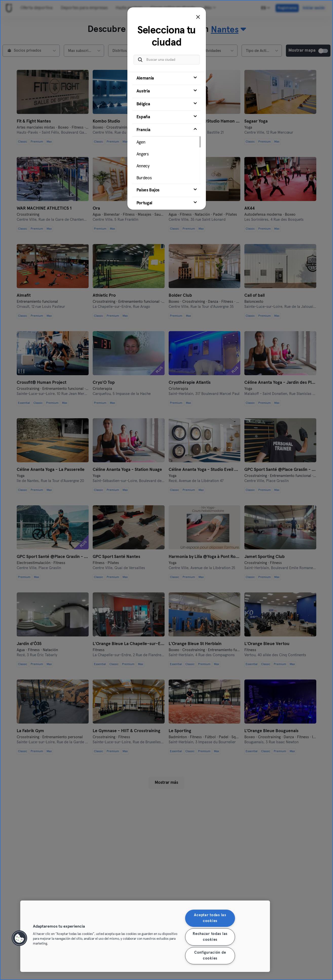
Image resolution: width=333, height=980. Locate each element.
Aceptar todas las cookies (210, 918)
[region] (145, 936)
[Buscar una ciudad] (167, 57)
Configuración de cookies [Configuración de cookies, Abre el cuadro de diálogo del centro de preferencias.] (210, 956)
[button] (19, 938)
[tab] (167, 76)
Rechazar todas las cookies (210, 937)
